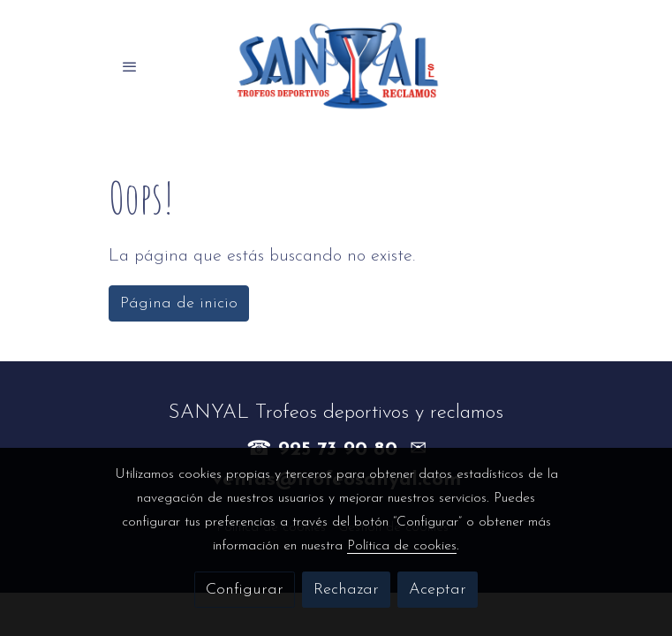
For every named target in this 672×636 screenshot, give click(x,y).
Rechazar (346, 590)
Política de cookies (402, 546)
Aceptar (438, 590)
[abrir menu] (130, 66)
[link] (336, 66)
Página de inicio (179, 303)
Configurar (245, 590)
